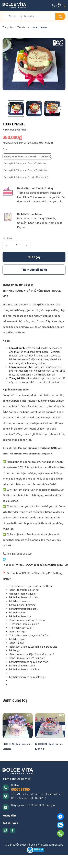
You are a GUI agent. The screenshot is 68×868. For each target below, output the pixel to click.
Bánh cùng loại (16, 700)
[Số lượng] (16, 245)
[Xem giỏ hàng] (59, 6)
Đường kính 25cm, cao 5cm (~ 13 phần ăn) (25, 170)
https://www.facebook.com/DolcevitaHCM (42, 565)
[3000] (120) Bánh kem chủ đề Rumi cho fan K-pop (50, 744)
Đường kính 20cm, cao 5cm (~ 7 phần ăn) (25, 163)
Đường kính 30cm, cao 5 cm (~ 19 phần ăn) (26, 177)
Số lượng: (8, 238)
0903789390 (20, 789)
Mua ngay (34, 257)
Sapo (60, 845)
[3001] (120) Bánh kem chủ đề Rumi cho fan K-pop (18, 744)
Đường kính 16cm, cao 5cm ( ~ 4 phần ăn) (27, 156)
